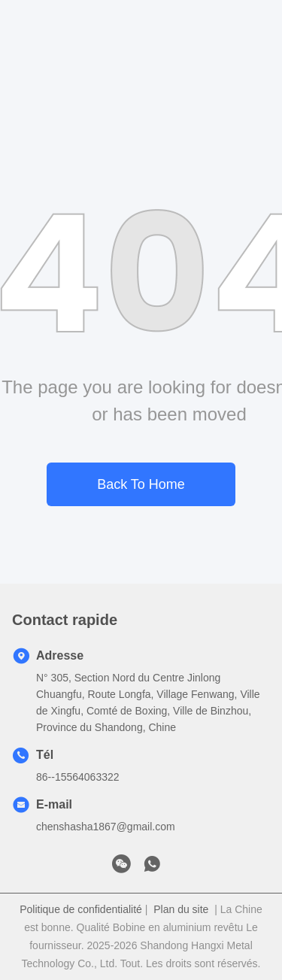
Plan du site (181, 909)
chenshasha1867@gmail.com (106, 827)
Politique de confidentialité (81, 909)
